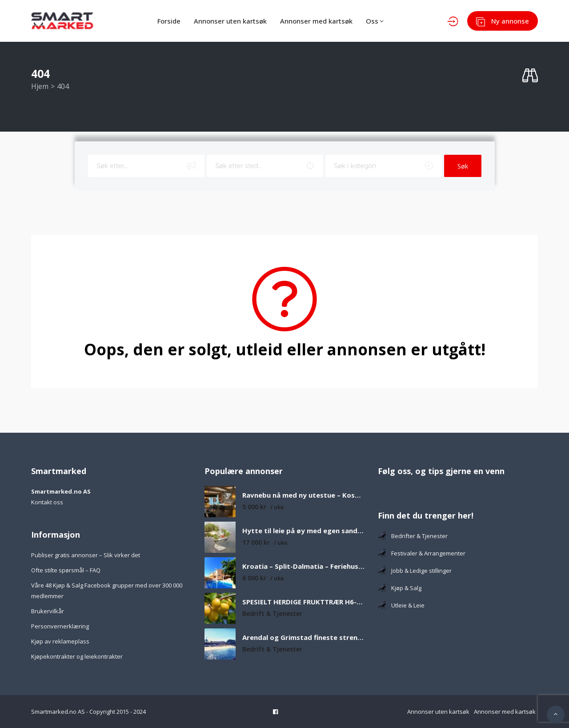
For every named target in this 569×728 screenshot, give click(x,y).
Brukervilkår (48, 611)
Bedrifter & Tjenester (413, 536)
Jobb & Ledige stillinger (415, 571)
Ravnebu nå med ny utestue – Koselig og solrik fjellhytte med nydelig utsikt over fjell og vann (303, 495)
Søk (463, 166)
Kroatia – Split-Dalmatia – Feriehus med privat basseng (303, 566)
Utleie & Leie (401, 605)
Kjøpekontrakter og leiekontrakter (77, 656)
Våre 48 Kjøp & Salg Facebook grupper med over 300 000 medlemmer (107, 591)
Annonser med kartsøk (316, 21)
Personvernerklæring (60, 626)
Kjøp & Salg (400, 588)
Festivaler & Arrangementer (422, 553)
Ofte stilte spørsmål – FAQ (66, 570)
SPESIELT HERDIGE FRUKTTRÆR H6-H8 (303, 602)
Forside (169, 21)
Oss (375, 21)
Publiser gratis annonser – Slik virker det (86, 555)
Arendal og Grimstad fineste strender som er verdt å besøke (303, 638)
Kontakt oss (47, 502)
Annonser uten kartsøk (230, 21)
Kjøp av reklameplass (60, 641)
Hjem (40, 86)
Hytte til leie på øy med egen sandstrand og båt (303, 531)
